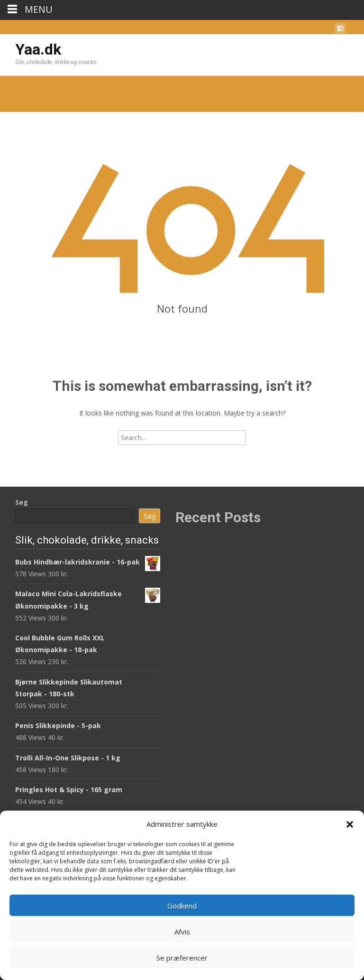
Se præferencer (182, 958)
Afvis (182, 932)
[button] (350, 824)
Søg (22, 502)
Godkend (182, 906)
